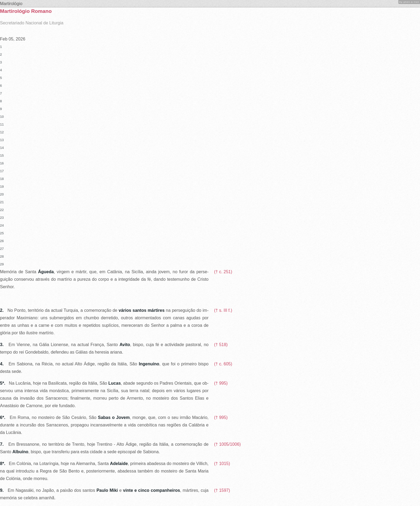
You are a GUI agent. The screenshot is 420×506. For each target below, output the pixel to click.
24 (2, 225)
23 (2, 218)
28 (2, 256)
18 (2, 179)
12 (2, 132)
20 (2, 194)
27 (2, 249)
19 (2, 187)
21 (2, 202)
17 (2, 171)
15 (2, 155)
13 (2, 140)
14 (2, 148)
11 (2, 124)
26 (2, 241)
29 (2, 264)
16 (2, 163)
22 (2, 210)
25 (2, 233)
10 (2, 117)
